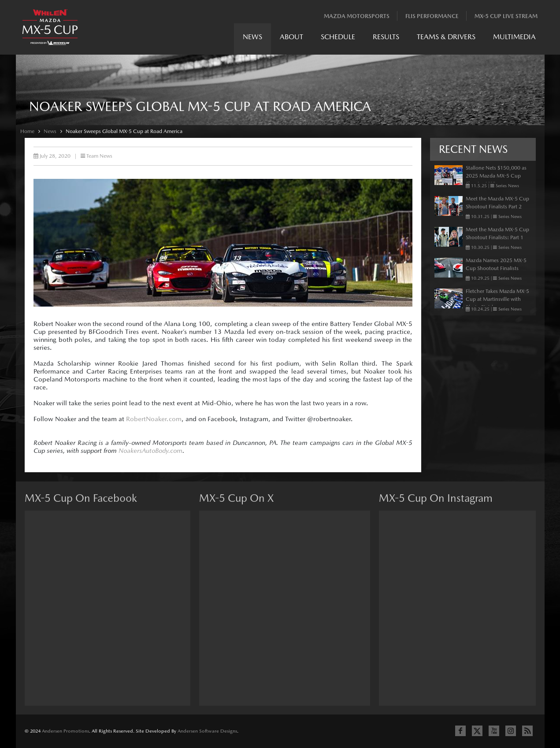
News (252, 37)
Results (386, 37)
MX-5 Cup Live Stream (506, 16)
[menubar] (389, 39)
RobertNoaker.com (154, 419)
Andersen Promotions (65, 731)
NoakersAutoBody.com (150, 451)
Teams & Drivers (446, 37)
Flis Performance (432, 16)
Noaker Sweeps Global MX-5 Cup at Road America (124, 131)
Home (27, 131)
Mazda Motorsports (357, 16)
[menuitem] (252, 39)
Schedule (338, 37)
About (291, 37)
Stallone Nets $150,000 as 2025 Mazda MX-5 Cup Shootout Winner (496, 176)
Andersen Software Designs (207, 731)
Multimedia (514, 37)
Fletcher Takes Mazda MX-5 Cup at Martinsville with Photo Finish (497, 299)
